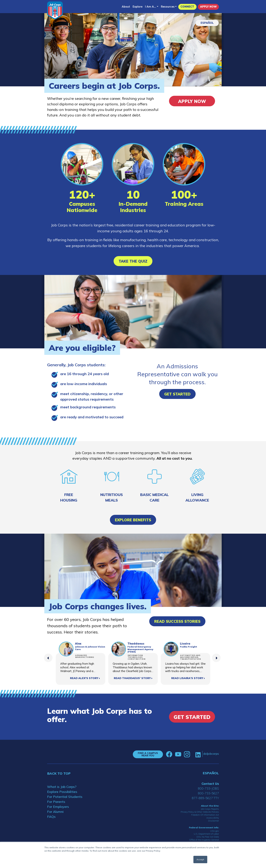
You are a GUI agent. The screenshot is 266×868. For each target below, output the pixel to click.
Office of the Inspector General (204, 840)
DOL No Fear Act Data (208, 837)
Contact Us (210, 784)
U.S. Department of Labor (206, 834)
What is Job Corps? (62, 787)
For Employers (58, 807)
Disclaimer (214, 821)
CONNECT (187, 7)
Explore (138, 7)
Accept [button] (200, 859)
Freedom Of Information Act (205, 815)
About (126, 7)
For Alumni (55, 812)
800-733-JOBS (208, 788)
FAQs (51, 817)
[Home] (55, 10)
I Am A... (151, 7)
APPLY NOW (208, 7)
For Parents (56, 802)
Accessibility (213, 818)
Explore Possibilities (62, 792)
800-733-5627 (208, 793)
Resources (168, 7)
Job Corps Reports (210, 809)
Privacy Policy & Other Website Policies (200, 812)
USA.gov (215, 831)
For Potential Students (65, 797)
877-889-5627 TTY (205, 798)
